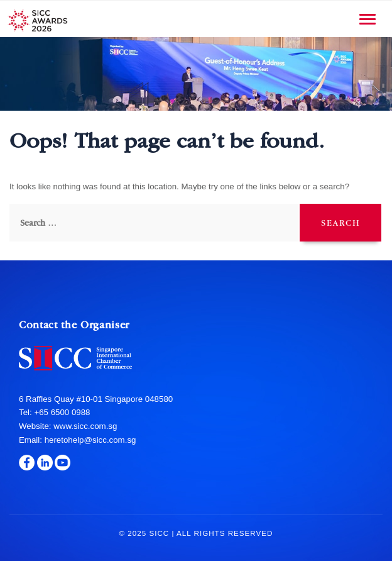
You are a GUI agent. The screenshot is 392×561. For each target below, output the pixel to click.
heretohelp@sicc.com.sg (90, 440)
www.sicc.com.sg (84, 426)
